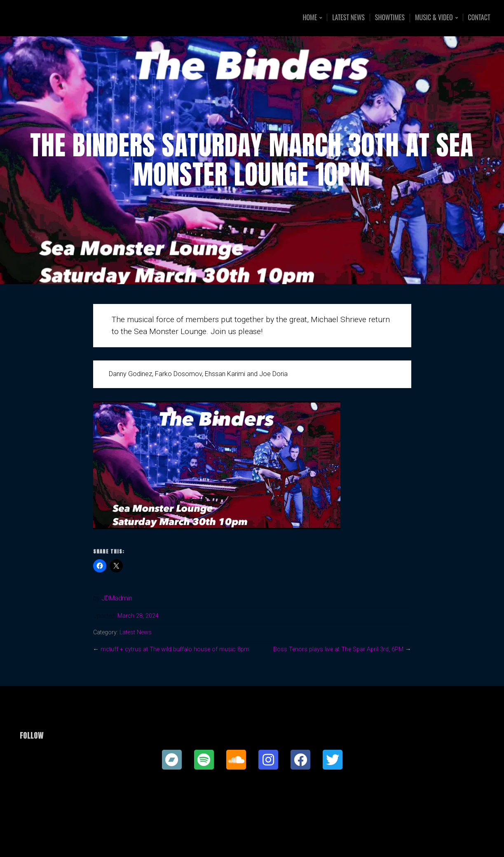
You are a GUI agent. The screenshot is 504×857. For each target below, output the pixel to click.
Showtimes (390, 17)
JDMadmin (117, 598)
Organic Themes (268, 838)
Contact (479, 17)
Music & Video (434, 18)
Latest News (348, 17)
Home (310, 18)
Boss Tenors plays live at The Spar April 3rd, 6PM (338, 649)
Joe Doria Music (74, 18)
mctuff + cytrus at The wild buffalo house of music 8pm (175, 649)
